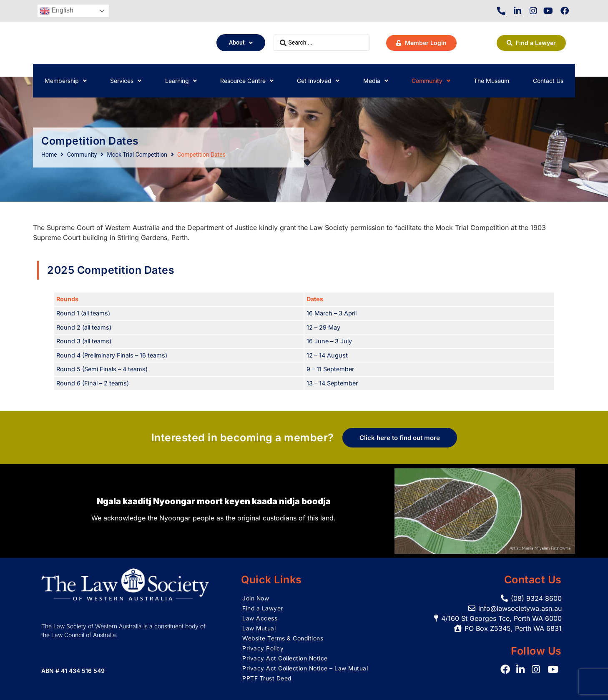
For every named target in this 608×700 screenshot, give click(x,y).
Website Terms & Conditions (283, 638)
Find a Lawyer (263, 608)
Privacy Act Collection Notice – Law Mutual (305, 668)
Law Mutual (259, 628)
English (57, 11)
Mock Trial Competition (137, 155)
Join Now (256, 598)
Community (82, 155)
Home (49, 155)
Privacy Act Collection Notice (285, 658)
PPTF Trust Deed (267, 678)
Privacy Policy (263, 648)
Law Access (260, 618)
